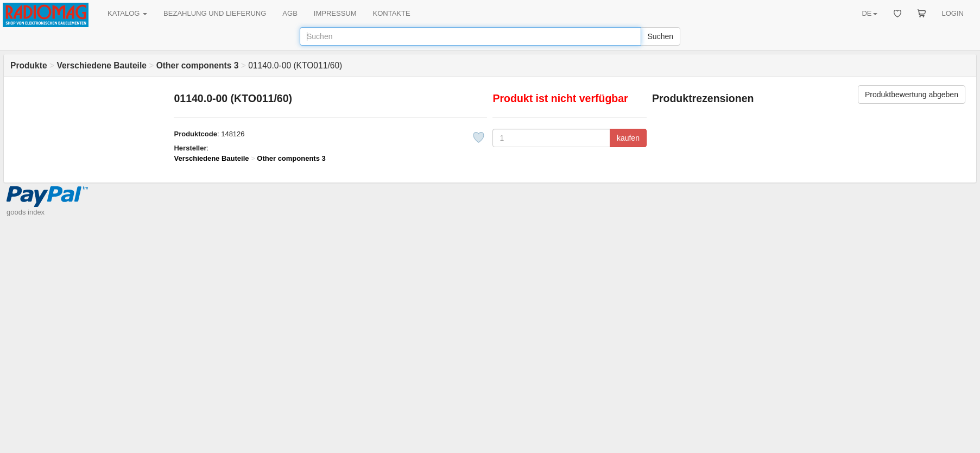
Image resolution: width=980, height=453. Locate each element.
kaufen (628, 138)
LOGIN (953, 13)
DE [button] (869, 13)
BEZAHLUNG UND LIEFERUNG (215, 13)
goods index (26, 212)
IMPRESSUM (335, 13)
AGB (290, 13)
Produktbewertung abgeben (912, 95)
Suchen (660, 36)
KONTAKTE (392, 13)
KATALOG (127, 13)
